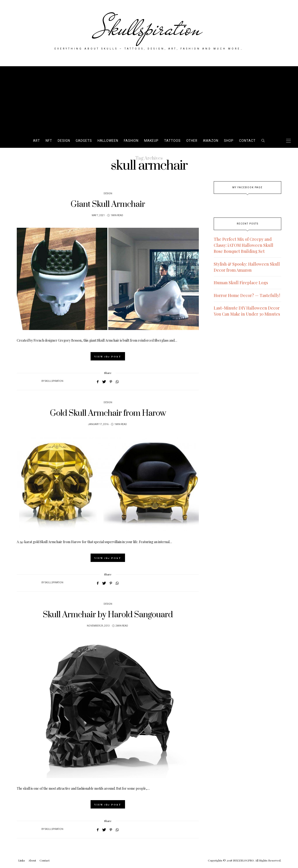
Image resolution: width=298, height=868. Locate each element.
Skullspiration (149, 28)
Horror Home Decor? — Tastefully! (247, 295)
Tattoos (172, 141)
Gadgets (84, 141)
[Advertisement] (149, 99)
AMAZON (211, 141)
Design (64, 141)
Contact (247, 141)
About (32, 860)
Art (37, 141)
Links (22, 860)
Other (192, 141)
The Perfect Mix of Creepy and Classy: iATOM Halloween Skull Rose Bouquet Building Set (244, 245)
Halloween (108, 141)
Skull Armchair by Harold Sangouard (108, 615)
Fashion (131, 141)
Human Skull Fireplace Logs (241, 283)
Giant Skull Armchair (108, 204)
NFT (49, 141)
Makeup (151, 141)
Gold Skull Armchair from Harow (108, 413)
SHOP (229, 141)
